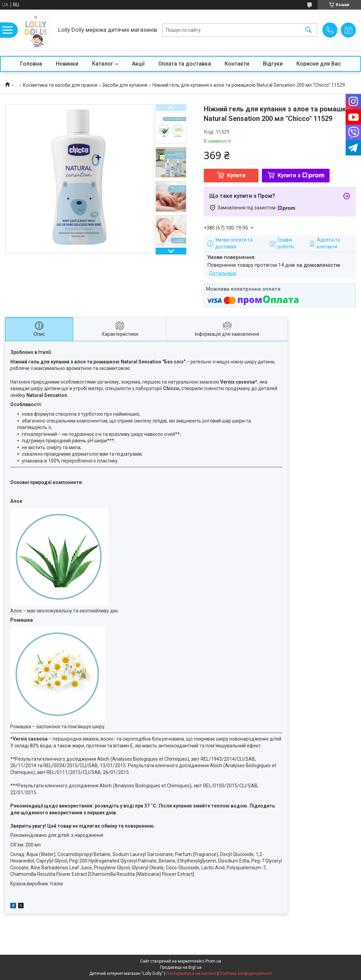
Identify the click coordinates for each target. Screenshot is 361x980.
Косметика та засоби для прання (60, 85)
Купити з (301, 175)
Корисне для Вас (319, 64)
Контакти (237, 64)
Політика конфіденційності (246, 974)
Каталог (103, 64)
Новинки (67, 64)
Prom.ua (213, 961)
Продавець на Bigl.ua (181, 967)
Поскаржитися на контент (191, 974)
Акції (138, 64)
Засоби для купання (125, 85)
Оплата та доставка (185, 64)
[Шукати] (308, 30)
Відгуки (273, 64)
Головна (31, 64)
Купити (236, 175)
